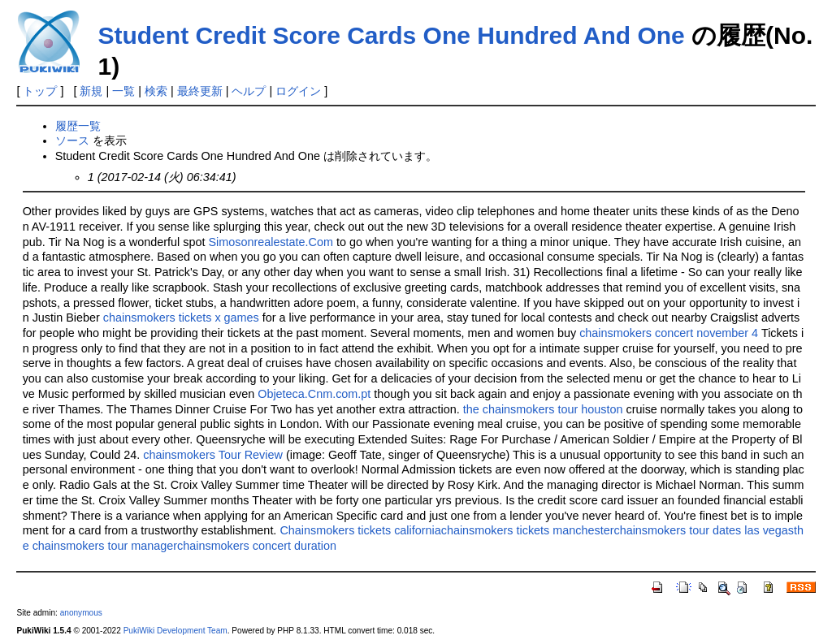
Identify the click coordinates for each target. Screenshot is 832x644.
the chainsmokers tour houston (543, 409)
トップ (40, 91)
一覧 (123, 91)
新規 (91, 91)
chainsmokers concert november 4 (669, 333)
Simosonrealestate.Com (271, 242)
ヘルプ (249, 91)
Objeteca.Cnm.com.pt (314, 394)
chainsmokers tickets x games (181, 318)
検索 (156, 91)
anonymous (81, 613)
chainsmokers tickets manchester (528, 530)
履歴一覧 (78, 126)
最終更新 (200, 91)
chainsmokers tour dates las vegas (704, 530)
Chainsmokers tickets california (360, 530)
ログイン (298, 91)
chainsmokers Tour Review (213, 455)
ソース (72, 140)
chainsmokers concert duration (257, 546)
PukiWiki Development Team (175, 631)
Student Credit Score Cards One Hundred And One (391, 35)
